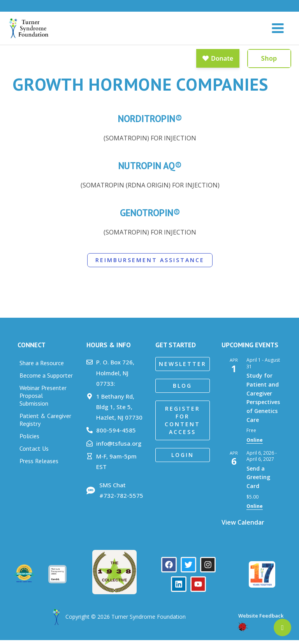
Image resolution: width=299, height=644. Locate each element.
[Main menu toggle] (278, 30)
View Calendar (243, 526)
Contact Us (34, 453)
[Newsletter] (282, 627)
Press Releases (39, 465)
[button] (183, 368)
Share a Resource (42, 367)
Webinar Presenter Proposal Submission (43, 400)
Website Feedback (260, 619)
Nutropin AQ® (150, 170)
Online (255, 444)
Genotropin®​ (150, 217)
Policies (29, 440)
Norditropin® (150, 123)
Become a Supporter (46, 380)
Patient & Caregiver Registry (45, 424)
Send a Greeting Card (258, 481)
